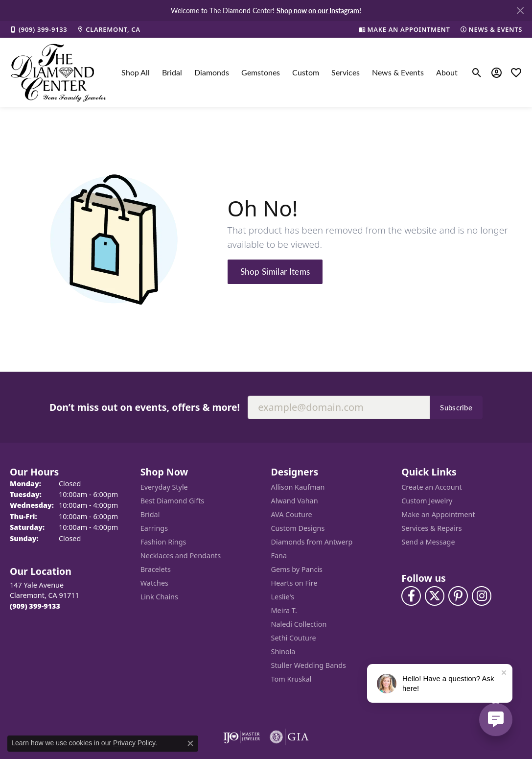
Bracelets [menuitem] (156, 569)
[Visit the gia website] (289, 737)
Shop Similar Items (275, 271)
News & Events (398, 72)
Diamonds (212, 72)
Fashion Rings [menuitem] (163, 542)
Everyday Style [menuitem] (164, 487)
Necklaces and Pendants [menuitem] (181, 556)
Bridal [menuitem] (150, 514)
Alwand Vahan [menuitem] (295, 501)
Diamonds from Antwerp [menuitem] (312, 542)
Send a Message (428, 542)
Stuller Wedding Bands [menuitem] (309, 665)
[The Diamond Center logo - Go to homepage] (59, 72)
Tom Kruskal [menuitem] (291, 679)
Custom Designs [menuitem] (298, 528)
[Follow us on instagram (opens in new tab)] (482, 596)
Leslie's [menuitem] (283, 597)
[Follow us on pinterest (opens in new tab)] (458, 596)
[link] (38, 29)
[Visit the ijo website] (242, 737)
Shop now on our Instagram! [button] (319, 10)
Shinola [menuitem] (283, 652)
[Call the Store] (35, 606)
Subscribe (456, 407)
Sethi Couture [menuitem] (294, 638)
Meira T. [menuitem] (284, 610)
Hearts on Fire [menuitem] (294, 583)
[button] (477, 72)
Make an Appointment (438, 514)
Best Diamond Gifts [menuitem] (172, 501)
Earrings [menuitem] (154, 528)
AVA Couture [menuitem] (292, 514)
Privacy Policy (134, 743)
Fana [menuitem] (279, 556)
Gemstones (261, 72)
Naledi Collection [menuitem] (299, 624)
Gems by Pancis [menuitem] (297, 569)
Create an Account (431, 487)
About (447, 72)
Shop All (136, 72)
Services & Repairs (431, 528)
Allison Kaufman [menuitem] (298, 487)
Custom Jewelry (427, 501)
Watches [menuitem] (154, 583)
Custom (306, 72)
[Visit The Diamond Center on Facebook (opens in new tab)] (411, 596)
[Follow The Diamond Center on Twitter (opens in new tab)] (435, 596)
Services (346, 72)
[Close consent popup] (190, 743)
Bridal (172, 72)
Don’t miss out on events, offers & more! (145, 407)
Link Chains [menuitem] (159, 597)
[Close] (520, 11)
